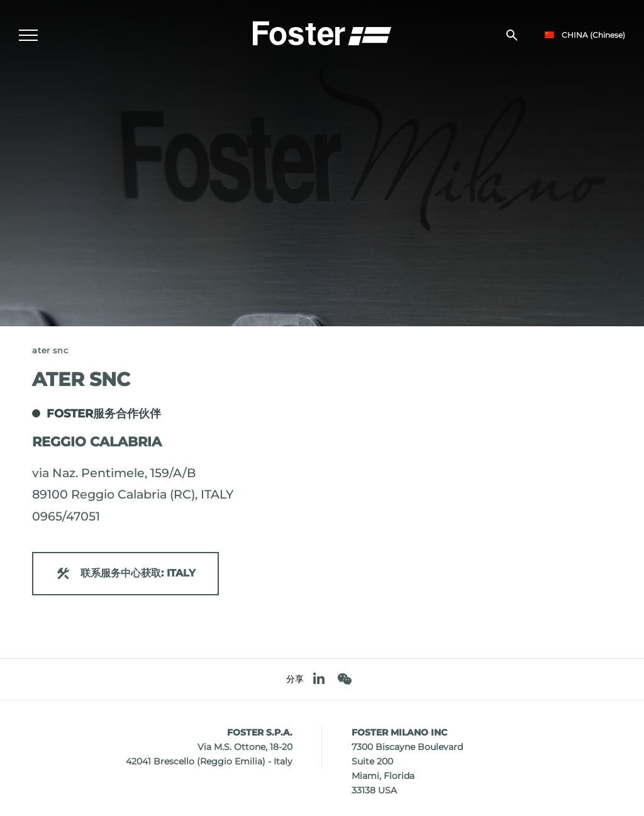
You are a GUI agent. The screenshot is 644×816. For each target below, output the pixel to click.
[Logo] (322, 32)
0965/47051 (66, 516)
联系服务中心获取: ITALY (125, 574)
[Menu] (28, 35)
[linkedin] (319, 679)
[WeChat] (344, 679)
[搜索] (512, 35)
